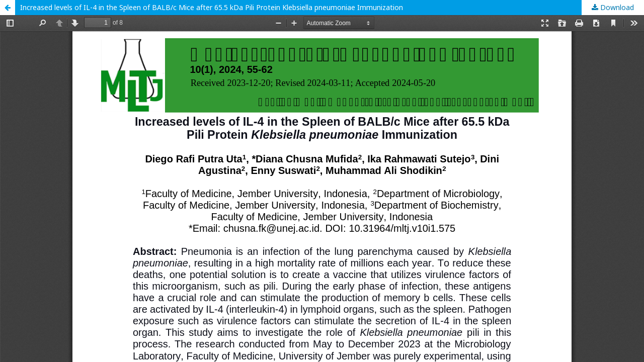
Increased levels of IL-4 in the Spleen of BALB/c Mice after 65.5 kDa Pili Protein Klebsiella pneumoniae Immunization (212, 7)
